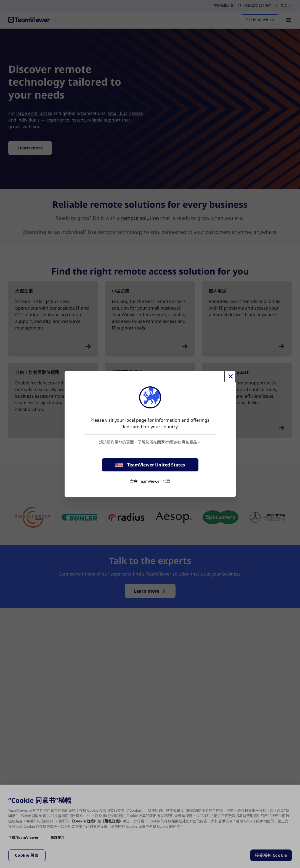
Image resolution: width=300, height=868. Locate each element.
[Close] (230, 376)
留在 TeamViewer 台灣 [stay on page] (150, 481)
